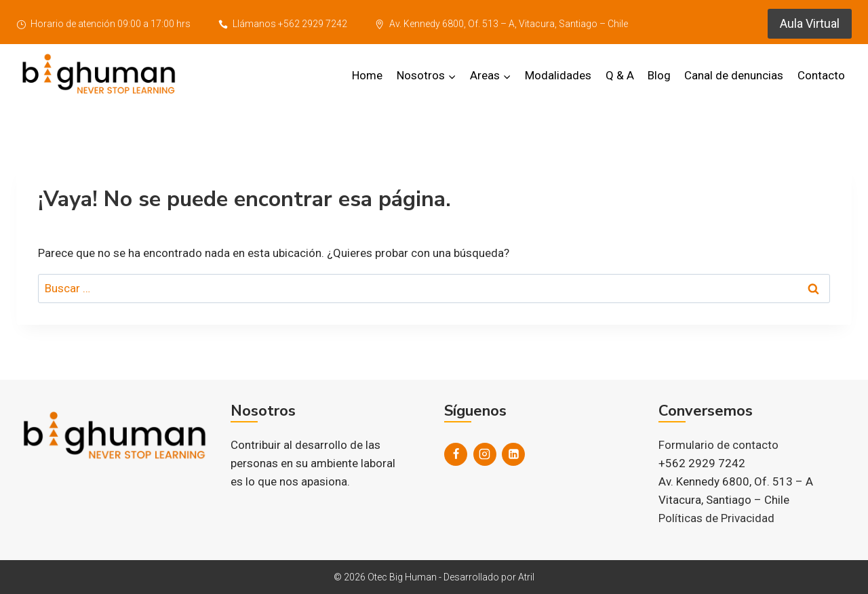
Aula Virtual (810, 23)
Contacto (821, 75)
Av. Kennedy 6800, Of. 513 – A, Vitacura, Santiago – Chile (501, 24)
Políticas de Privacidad (716, 518)
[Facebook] (456, 454)
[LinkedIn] (513, 454)
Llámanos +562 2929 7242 (283, 24)
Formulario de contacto (718, 445)
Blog (659, 75)
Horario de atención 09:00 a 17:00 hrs (103, 24)
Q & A (620, 75)
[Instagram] (485, 454)
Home (367, 75)
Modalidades (558, 75)
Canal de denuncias (734, 75)
